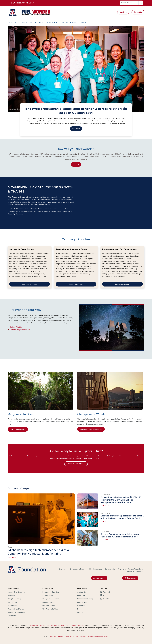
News (79, 609)
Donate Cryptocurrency (16, 612)
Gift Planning (12, 602)
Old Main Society (49, 606)
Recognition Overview (51, 592)
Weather (80, 612)
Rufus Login (82, 595)
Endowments (12, 606)
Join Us (76, 164)
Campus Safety (111, 569)
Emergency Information (79, 569)
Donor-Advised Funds (16, 609)
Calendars (81, 606)
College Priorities (16, 327)
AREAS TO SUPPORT (17, 23)
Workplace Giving (14, 599)
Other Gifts (12, 616)
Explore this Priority (30, 284)
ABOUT (84, 23)
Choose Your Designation (76, 464)
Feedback (140, 572)
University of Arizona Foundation (60, 636)
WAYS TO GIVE (36, 23)
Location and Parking (85, 599)
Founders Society (49, 602)
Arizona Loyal (48, 595)
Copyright (122, 569)
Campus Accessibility (135, 569)
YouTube (106, 599)
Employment (63, 569)
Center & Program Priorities (20, 330)
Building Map (82, 602)
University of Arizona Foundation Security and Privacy (90, 636)
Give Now (123, 12)
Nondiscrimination (96, 569)
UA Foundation (130, 578)
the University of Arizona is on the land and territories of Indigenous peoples (57, 625)
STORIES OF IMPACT (70, 23)
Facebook (107, 592)
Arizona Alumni (99, 578)
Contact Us (138, 12)
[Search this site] (129, 3)
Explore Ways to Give (18, 429)
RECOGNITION (52, 23)
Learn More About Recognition (91, 429)
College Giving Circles (51, 599)
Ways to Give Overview (16, 592)
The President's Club (50, 609)
